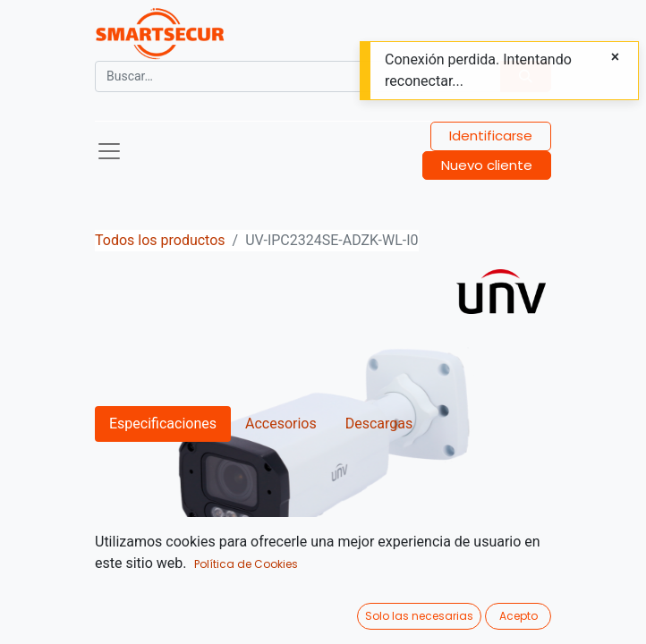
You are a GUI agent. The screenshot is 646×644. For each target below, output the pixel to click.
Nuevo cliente (487, 165)
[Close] (615, 57)
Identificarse (491, 136)
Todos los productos (160, 240)
